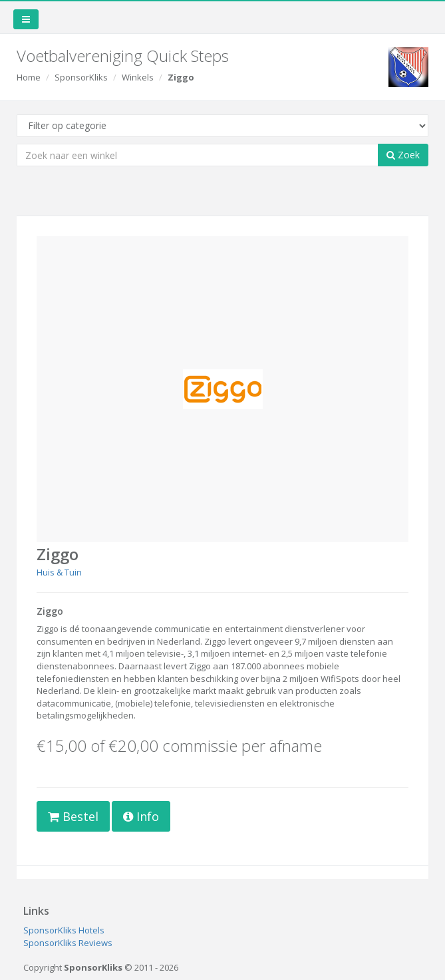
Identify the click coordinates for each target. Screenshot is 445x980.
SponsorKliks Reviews (68, 943)
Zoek (403, 155)
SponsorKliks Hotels (64, 930)
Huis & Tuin (59, 572)
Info (141, 816)
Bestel (73, 816)
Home (29, 77)
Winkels (138, 77)
